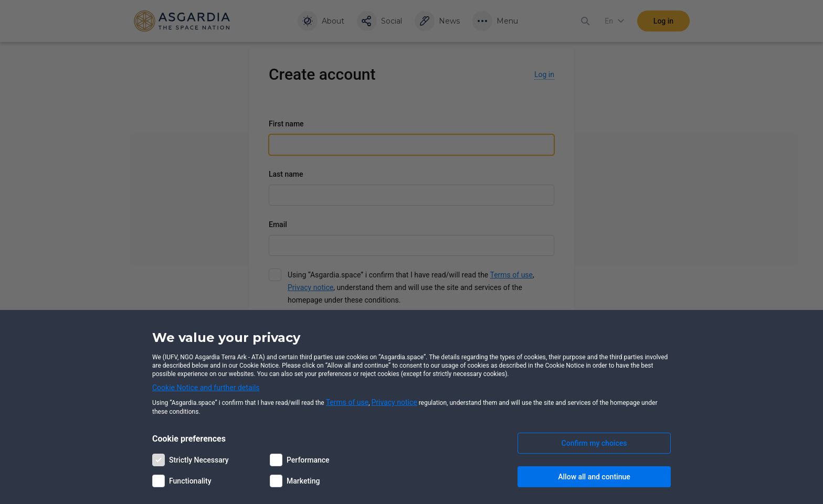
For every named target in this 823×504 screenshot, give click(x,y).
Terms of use (347, 402)
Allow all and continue (594, 477)
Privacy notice (394, 402)
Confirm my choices (594, 443)
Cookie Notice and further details (206, 388)
